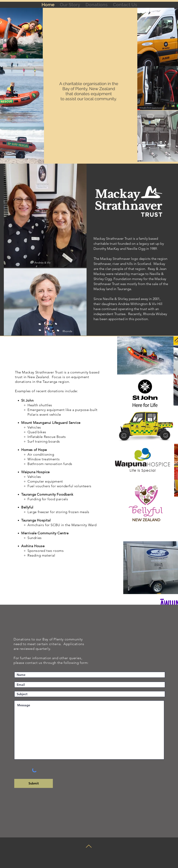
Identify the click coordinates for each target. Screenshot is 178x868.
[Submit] (34, 783)
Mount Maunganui (14, 119)
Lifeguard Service (33, 119)
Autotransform (159, 108)
